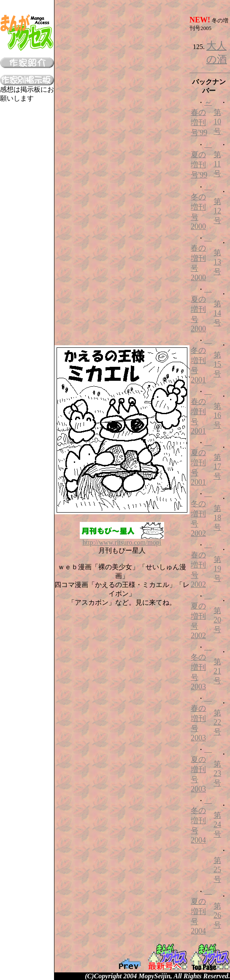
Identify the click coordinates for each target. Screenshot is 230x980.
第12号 (217, 211)
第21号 (217, 671)
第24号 (217, 825)
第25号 (217, 870)
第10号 (217, 122)
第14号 (217, 313)
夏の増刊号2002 (201, 616)
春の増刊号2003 (201, 718)
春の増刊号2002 (201, 565)
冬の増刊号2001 (201, 360)
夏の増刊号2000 (201, 309)
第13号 (217, 262)
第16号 (217, 416)
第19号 (217, 569)
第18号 (217, 518)
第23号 (217, 774)
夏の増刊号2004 (201, 911)
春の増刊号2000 (201, 258)
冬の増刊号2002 (201, 513)
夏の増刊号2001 (201, 462)
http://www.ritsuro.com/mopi (122, 539)
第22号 (217, 722)
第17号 (217, 467)
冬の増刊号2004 (201, 820)
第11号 (217, 164)
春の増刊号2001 (201, 411)
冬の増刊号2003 (201, 667)
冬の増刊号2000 (201, 207)
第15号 (217, 364)
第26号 (217, 916)
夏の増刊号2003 (201, 769)
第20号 (217, 620)
